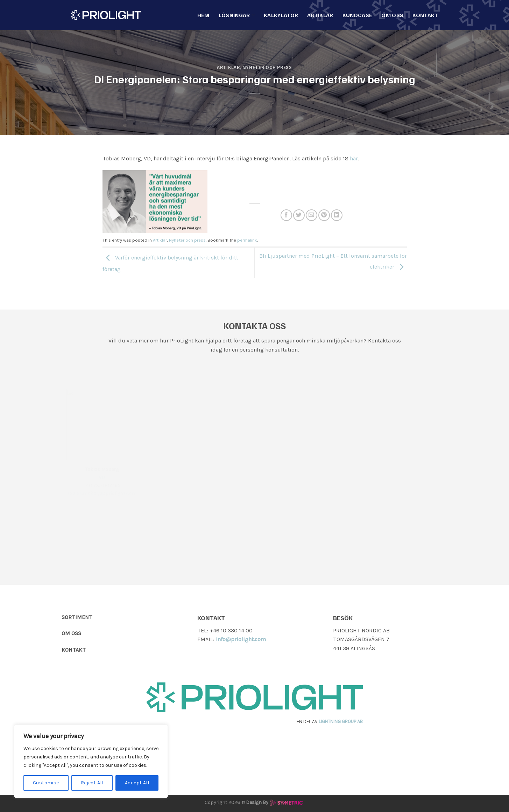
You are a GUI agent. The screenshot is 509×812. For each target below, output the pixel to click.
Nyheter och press (267, 67)
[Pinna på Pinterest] (324, 215)
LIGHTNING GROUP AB (341, 721)
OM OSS (71, 633)
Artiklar (320, 15)
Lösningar (237, 15)
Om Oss (392, 15)
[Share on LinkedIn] (337, 215)
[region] (91, 761)
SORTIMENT (77, 617)
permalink (247, 240)
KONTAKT (74, 650)
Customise (46, 783)
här (354, 158)
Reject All (92, 783)
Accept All (137, 783)
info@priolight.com (241, 639)
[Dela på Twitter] (299, 215)
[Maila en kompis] (312, 215)
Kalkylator (281, 15)
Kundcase (358, 15)
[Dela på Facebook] (286, 215)
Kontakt (425, 15)
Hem (203, 15)
